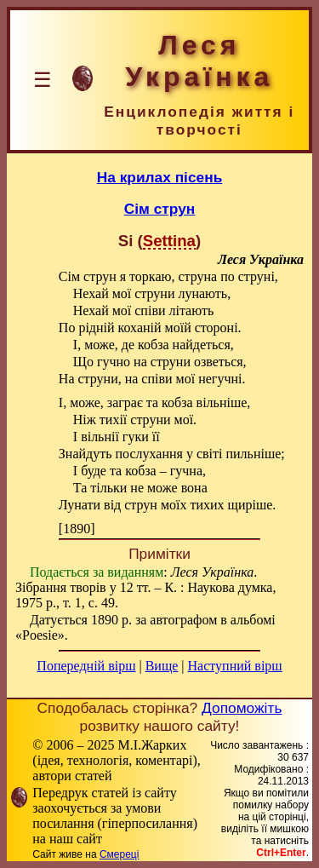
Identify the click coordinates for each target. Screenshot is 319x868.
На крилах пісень (160, 177)
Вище (162, 666)
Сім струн (160, 209)
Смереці (119, 854)
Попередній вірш (86, 666)
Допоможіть (242, 708)
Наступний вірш (235, 666)
